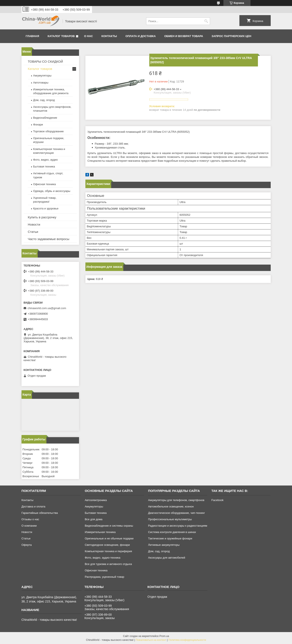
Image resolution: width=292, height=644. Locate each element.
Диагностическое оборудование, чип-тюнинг (176, 513)
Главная (32, 36)
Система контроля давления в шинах (172, 532)
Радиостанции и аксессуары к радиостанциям (178, 526)
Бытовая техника (44, 166)
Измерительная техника (100, 532)
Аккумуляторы (42, 76)
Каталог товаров (61, 36)
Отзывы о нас (30, 519)
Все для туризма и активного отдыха (108, 564)
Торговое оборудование (48, 131)
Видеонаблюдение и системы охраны (109, 526)
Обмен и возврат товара (184, 36)
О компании (29, 526)
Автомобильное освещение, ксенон (171, 506)
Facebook (217, 500)
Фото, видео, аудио (46, 160)
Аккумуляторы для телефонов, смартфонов (176, 500)
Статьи (33, 232)
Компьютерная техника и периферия (108, 551)
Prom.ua (164, 636)
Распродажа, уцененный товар (104, 577)
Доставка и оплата (33, 506)
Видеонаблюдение (45, 118)
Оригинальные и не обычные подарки (109, 538)
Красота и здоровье (46, 208)
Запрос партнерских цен (231, 36)
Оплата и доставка (141, 36)
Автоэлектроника (96, 500)
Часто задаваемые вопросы (49, 239)
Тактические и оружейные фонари (170, 538)
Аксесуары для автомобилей (167, 558)
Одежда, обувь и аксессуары (52, 191)
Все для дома (94, 519)
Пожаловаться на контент (151, 640)
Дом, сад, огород (44, 100)
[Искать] (206, 21)
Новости (34, 224)
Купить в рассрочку (42, 217)
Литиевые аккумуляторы (164, 545)
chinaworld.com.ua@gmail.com (47, 308)
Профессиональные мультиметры (170, 519)
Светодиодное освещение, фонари (107, 545)
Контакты (109, 36)
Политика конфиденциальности (187, 640)
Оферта (27, 545)
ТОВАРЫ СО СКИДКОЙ (45, 61)
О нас (89, 36)
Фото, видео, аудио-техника (103, 558)
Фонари (38, 125)
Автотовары (41, 83)
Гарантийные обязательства (40, 513)
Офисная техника (45, 184)
